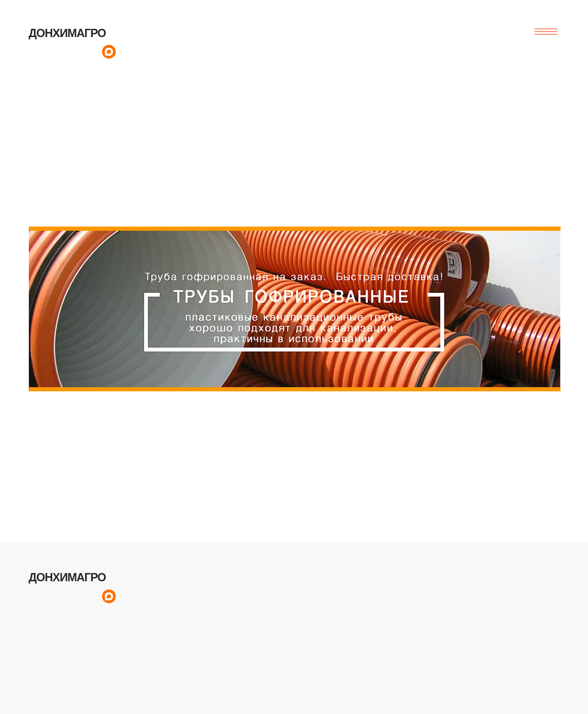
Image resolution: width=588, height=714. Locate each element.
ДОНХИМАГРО (67, 33)
